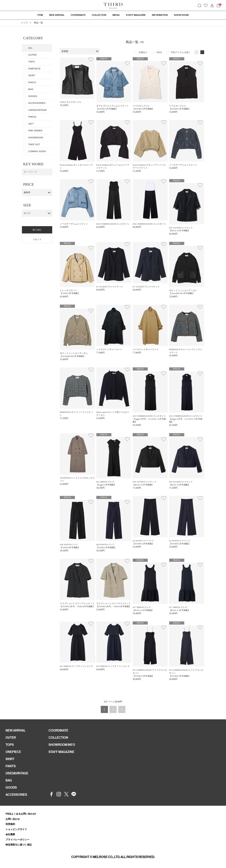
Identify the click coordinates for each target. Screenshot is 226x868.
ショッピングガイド (16, 829)
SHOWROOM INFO (62, 745)
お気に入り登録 (91, 59)
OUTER (32, 55)
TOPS (10, 745)
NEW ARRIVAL (16, 730)
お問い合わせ (13, 819)
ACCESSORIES (37, 103)
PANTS (32, 82)
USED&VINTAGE (37, 110)
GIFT (31, 124)
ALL (30, 48)
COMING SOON (37, 151)
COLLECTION (99, 15)
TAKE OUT (34, 144)
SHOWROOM (36, 137)
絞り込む (37, 230)
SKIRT (32, 75)
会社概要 (10, 834)
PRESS (32, 117)
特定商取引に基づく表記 (19, 845)
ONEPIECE (34, 69)
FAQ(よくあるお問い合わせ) (21, 814)
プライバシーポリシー (17, 840)
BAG (31, 89)
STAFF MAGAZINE (61, 752)
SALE (159, 52)
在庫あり (143, 52)
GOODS (33, 96)
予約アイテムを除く (181, 52)
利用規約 (10, 824)
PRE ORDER (35, 131)
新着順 (65, 51)
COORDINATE (58, 730)
